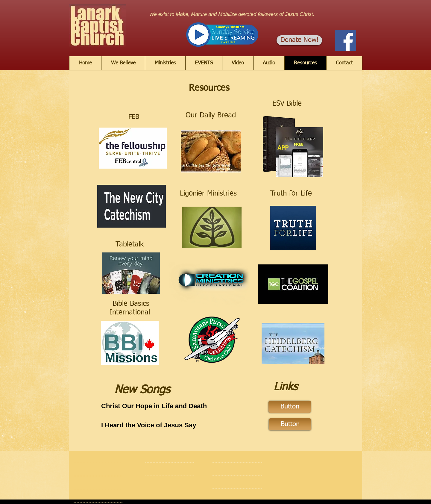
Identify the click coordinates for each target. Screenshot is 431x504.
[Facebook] (346, 40)
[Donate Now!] (299, 40)
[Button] (290, 407)
